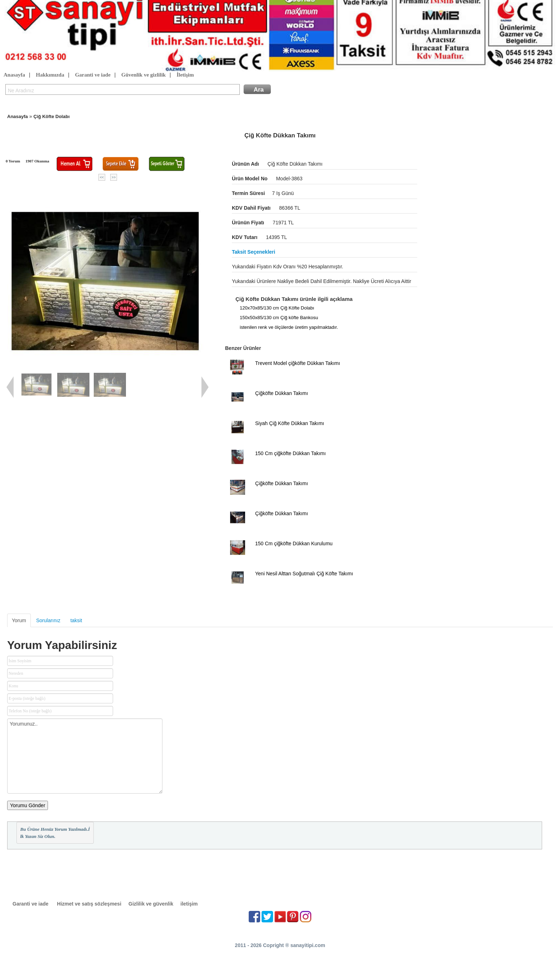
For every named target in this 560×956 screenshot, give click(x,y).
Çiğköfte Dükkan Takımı (282, 393)
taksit (76, 620)
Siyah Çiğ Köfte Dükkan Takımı (290, 423)
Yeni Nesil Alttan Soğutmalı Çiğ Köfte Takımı (304, 574)
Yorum (19, 620)
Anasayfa (14, 75)
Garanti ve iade (93, 75)
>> (114, 177)
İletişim (185, 75)
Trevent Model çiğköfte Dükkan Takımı (298, 363)
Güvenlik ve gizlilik (143, 75)
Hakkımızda (50, 75)
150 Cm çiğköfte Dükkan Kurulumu (294, 543)
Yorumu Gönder (28, 805)
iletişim (189, 904)
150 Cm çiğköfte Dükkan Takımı (290, 453)
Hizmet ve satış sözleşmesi (89, 904)
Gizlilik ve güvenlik (151, 904)
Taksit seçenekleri (254, 252)
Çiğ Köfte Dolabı (51, 116)
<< (102, 177)
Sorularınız (48, 620)
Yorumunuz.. (85, 756)
